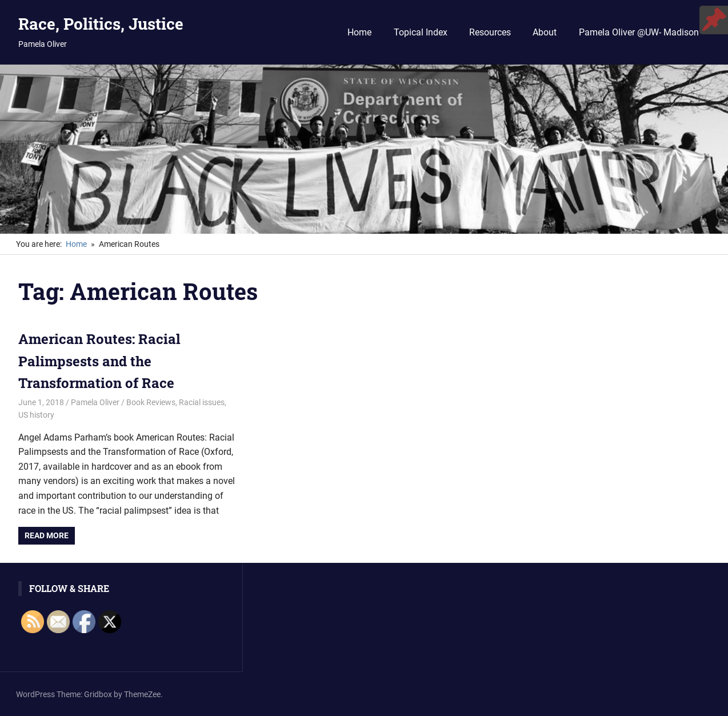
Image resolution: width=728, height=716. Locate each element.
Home (359, 32)
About (545, 32)
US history (36, 415)
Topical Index (421, 32)
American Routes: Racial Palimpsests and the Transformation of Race (99, 361)
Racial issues (202, 402)
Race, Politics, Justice (101, 24)
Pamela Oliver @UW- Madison (639, 32)
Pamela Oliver (95, 402)
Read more (47, 535)
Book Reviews (151, 402)
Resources (490, 32)
